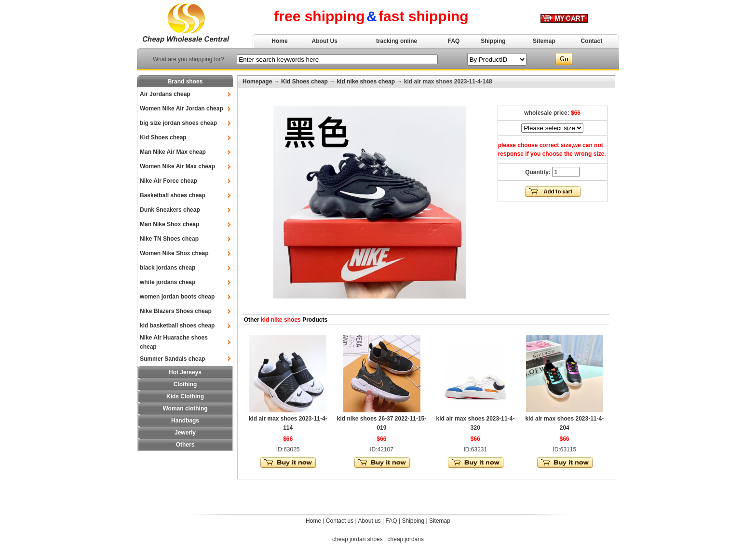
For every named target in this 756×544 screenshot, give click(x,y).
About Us (325, 41)
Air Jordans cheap (165, 94)
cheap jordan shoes (358, 539)
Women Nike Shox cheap (174, 253)
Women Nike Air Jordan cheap (182, 109)
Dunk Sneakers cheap (170, 210)
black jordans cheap (168, 268)
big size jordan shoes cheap (178, 123)
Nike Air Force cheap (169, 181)
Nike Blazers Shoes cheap (176, 311)
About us (369, 521)
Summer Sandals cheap (172, 359)
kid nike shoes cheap (366, 82)
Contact (592, 41)
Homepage (257, 82)
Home (279, 41)
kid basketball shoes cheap (177, 326)
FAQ (454, 41)
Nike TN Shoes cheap (169, 239)
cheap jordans (406, 539)
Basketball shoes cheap (173, 195)
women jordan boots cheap (177, 297)
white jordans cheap (168, 282)
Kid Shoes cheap (163, 137)
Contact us (340, 521)
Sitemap (544, 41)
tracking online (397, 41)
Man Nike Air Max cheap (173, 152)
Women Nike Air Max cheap (177, 166)
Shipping (493, 41)
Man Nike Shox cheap (169, 224)
